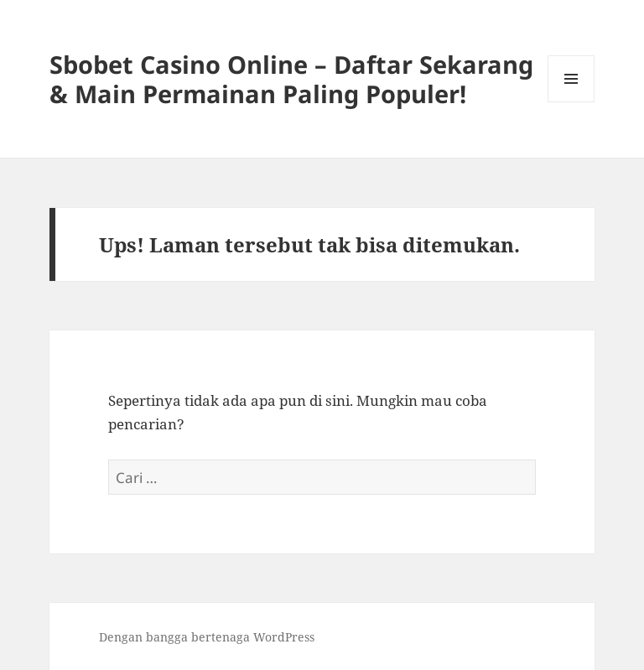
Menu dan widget (571, 102)
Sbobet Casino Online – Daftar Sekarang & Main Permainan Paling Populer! (291, 79)
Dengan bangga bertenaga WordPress (207, 637)
